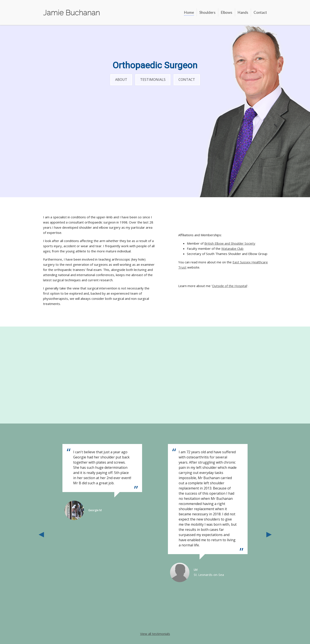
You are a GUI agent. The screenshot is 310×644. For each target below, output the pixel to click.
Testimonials (153, 80)
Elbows (227, 12)
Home (189, 12)
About (121, 80)
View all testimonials (155, 634)
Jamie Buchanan (71, 13)
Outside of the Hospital (229, 286)
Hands (243, 12)
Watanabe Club (232, 249)
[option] (208, 513)
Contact (260, 12)
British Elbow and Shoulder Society (230, 243)
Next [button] (269, 534)
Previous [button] (41, 534)
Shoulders (207, 12)
